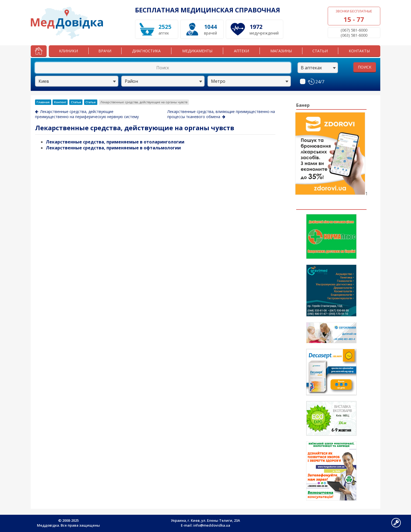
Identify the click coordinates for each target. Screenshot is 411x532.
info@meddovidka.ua (212, 525)
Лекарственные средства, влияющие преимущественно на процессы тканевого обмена (221, 114)
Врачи (105, 51)
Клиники (68, 51)
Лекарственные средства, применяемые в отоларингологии (115, 142)
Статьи (320, 51)
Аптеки (241, 51)
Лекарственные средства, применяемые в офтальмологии (113, 148)
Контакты (359, 51)
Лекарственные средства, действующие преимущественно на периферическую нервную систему (87, 114)
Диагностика (146, 51)
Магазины (281, 51)
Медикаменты (197, 51)
